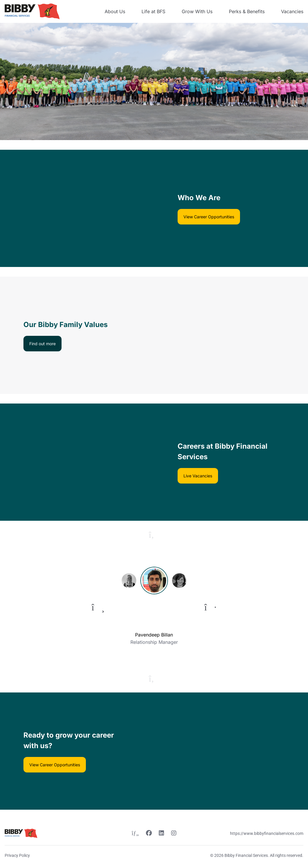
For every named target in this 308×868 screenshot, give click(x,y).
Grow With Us (197, 11)
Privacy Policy (17, 855)
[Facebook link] (149, 834)
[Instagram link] (174, 834)
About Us (115, 11)
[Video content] (77, 208)
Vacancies (292, 11)
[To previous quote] (98, 607)
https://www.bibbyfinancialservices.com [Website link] (267, 833)
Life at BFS (153, 11)
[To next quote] (210, 607)
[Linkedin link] (161, 834)
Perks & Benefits (247, 11)
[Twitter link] (135, 834)
